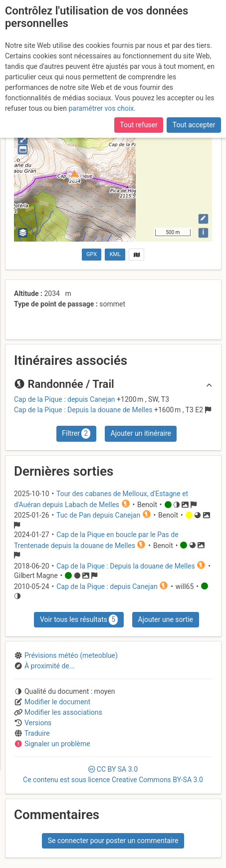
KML (115, 254)
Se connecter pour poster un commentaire (113, 841)
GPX (92, 254)
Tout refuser (138, 125)
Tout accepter (194, 125)
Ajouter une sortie (166, 619)
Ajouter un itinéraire (141, 433)
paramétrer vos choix (101, 108)
